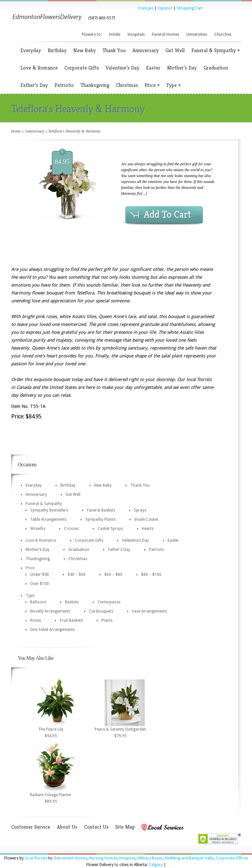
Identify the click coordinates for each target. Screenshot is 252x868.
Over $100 (40, 584)
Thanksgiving (95, 85)
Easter (153, 68)
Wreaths (38, 529)
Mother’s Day (182, 68)
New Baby (84, 50)
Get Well (175, 50)
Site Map (125, 827)
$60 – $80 (113, 575)
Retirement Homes (71, 858)
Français (146, 8)
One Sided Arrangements (52, 630)
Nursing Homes (103, 858)
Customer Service (31, 827)
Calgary (156, 865)
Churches (223, 34)
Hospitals (136, 34)
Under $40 (40, 575)
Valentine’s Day (123, 68)
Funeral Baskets (101, 510)
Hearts (148, 529)
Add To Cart (167, 214)
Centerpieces (109, 602)
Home (16, 131)
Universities (197, 34)
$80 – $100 (151, 575)
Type (173, 85)
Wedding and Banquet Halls (189, 858)
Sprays (140, 510)
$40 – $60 (77, 575)
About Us (67, 827)
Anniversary (146, 50)
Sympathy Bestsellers (49, 510)
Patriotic (64, 85)
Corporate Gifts (82, 68)
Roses (36, 620)
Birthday (57, 50)
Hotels (115, 34)
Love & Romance (39, 68)
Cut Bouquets (101, 611)
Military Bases (150, 858)
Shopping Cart (190, 8)
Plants (107, 620)
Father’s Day (34, 85)
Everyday (31, 50)
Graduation (216, 68)
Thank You (114, 50)
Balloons (38, 602)
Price (152, 85)
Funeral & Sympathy (215, 50)
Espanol (165, 8)
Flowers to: (92, 34)
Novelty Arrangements (50, 611)
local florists (36, 858)
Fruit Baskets (71, 620)
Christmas (127, 85)
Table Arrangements (48, 519)
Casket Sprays (110, 529)
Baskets (72, 602)
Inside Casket (146, 519)
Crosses (71, 529)
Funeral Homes (166, 34)
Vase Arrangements (149, 611)
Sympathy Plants (100, 519)
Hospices (127, 858)
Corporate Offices (232, 858)
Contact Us (96, 827)
